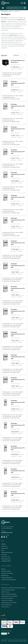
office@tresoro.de (7, 532)
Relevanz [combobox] (16, 55)
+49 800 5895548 (6, 528)
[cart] (25, 3)
